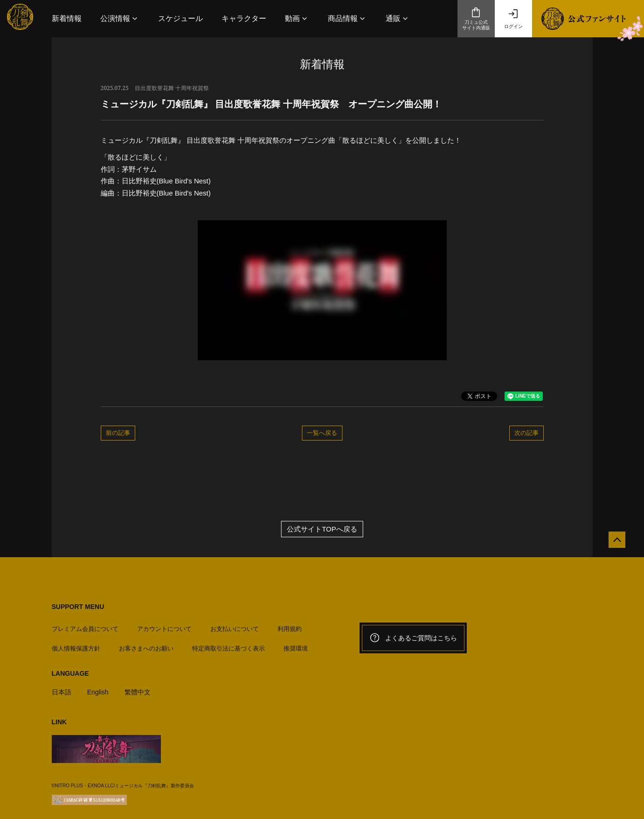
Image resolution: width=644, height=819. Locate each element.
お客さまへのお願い (146, 644)
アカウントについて (164, 625)
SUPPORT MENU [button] (78, 607)
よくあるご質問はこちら (413, 638)
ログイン (513, 19)
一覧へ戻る (322, 433)
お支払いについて (235, 625)
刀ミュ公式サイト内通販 (476, 19)
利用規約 (290, 625)
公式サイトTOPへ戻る (322, 529)
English (100, 688)
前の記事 (118, 433)
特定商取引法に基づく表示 (229, 644)
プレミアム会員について (85, 625)
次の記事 (526, 433)
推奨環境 (296, 644)
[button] (120, 18)
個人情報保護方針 (76, 644)
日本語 (62, 688)
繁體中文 (141, 688)
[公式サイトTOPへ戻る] (613, 544)
